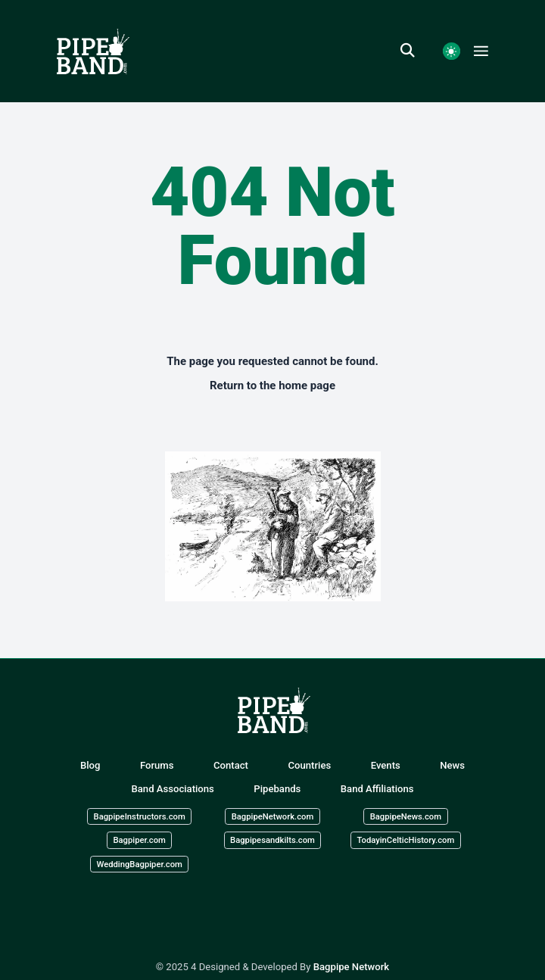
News (452, 765)
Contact (231, 765)
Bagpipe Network (351, 967)
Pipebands (277, 789)
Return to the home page (272, 385)
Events (386, 765)
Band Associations (173, 789)
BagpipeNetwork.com (273, 816)
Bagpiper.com (139, 840)
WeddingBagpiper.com (139, 864)
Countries (309, 765)
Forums (157, 765)
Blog (90, 765)
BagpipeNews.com (406, 816)
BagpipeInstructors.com (140, 816)
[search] (415, 51)
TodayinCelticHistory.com (405, 840)
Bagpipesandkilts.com (272, 840)
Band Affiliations (377, 789)
